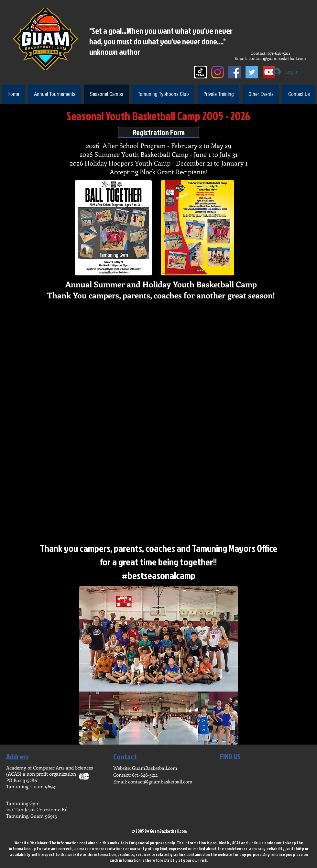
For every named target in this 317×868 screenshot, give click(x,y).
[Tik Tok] (200, 72)
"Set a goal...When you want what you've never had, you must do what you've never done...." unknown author (161, 41)
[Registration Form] (158, 132)
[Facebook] (235, 72)
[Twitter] (252, 72)
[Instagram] (218, 72)
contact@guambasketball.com (277, 58)
